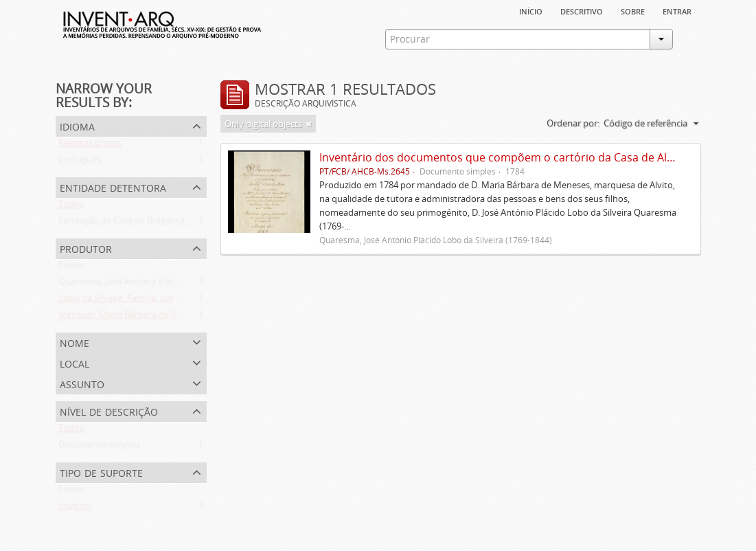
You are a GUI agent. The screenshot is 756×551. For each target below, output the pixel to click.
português (80, 162)
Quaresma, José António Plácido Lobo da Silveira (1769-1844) (181, 284)
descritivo (582, 10)
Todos (71, 207)
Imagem (75, 508)
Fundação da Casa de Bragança (122, 223)
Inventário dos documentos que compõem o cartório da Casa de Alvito (503, 157)
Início (531, 10)
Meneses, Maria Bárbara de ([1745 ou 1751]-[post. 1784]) (172, 317)
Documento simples (99, 447)
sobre (633, 10)
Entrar (677, 10)
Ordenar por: (573, 123)
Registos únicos (90, 146)
